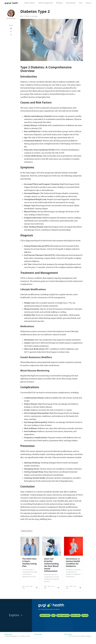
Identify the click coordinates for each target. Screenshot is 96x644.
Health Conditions (30, 3)
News (81, 3)
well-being (85, 615)
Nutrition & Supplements (46, 3)
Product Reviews (71, 3)
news (53, 615)
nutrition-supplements (63, 615)
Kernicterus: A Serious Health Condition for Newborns (73, 562)
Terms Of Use (68, 634)
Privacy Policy (38, 634)
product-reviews (75, 615)
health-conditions (45, 615)
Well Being (59, 3)
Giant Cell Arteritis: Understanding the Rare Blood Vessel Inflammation (51, 565)
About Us (89, 3)
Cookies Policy (8, 634)
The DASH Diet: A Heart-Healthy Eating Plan (30, 562)
